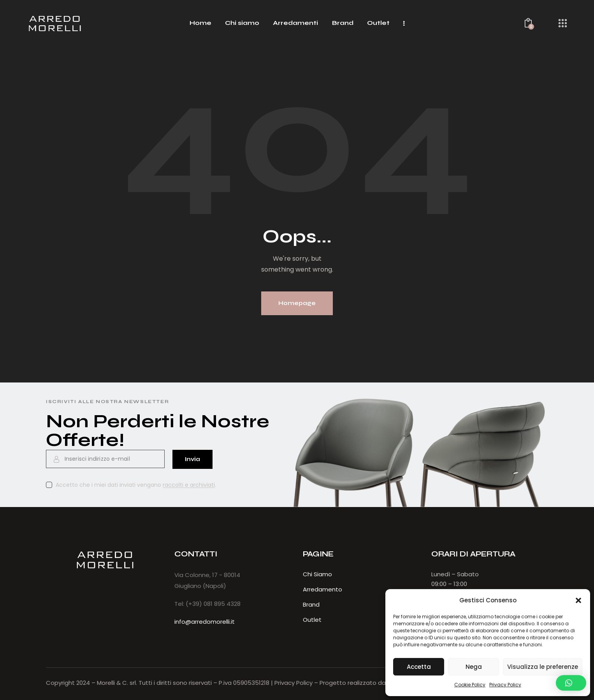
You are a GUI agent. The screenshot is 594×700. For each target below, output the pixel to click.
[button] (578, 600)
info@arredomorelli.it (205, 622)
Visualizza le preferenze (543, 667)
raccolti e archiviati (189, 485)
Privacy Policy (505, 685)
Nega (474, 667)
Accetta (419, 667)
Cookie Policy (470, 685)
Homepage (297, 303)
